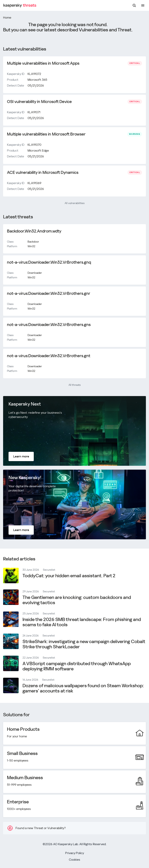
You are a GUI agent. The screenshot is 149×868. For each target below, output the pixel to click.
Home (7, 18)
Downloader (35, 273)
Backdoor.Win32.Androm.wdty (34, 231)
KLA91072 (34, 74)
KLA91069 (34, 183)
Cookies (74, 860)
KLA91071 (34, 112)
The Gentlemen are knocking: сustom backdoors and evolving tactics (77, 600)
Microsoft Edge (38, 151)
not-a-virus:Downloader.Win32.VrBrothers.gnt (49, 356)
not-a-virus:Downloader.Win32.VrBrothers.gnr (49, 293)
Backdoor (33, 242)
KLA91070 (34, 145)
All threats (75, 385)
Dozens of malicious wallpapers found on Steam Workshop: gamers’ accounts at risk (83, 688)
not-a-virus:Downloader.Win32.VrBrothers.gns (49, 325)
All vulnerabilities (75, 203)
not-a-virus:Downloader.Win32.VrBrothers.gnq (49, 262)
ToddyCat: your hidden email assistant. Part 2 (69, 576)
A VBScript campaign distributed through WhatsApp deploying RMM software (77, 666)
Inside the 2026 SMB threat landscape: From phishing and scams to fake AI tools (82, 622)
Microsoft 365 (37, 80)
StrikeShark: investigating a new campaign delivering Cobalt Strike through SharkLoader (84, 644)
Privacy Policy (75, 853)
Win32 (31, 246)
